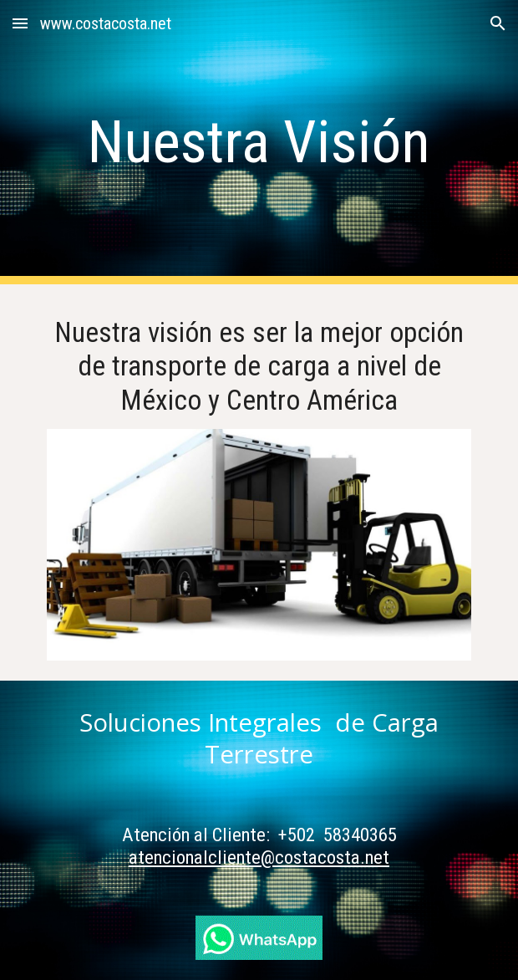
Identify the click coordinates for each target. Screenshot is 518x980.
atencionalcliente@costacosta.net (259, 857)
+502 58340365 (338, 835)
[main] (259, 142)
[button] (20, 23)
